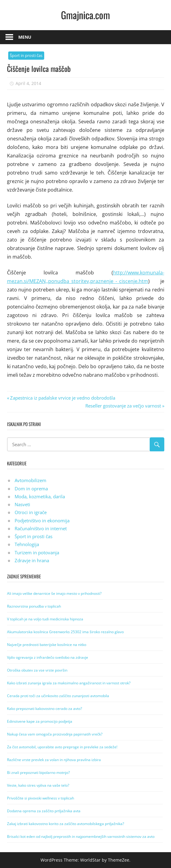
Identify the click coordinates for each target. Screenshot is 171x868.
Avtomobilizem (30, 480)
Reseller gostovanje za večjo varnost (123, 406)
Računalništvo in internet (41, 528)
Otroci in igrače (31, 512)
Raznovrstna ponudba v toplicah (34, 606)
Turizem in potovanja (37, 552)
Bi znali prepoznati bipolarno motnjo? (38, 773)
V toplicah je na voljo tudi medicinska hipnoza (45, 619)
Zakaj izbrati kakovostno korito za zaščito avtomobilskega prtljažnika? (66, 824)
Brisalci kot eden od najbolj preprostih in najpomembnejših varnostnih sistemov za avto (81, 836)
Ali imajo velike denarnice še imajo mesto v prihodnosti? (54, 593)
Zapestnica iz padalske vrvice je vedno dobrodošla (62, 398)
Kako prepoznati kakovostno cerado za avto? (45, 709)
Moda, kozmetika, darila (40, 496)
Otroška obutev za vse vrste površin (37, 670)
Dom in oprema (31, 489)
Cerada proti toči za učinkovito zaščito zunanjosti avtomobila (58, 696)
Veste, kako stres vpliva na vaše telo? (38, 785)
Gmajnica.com (85, 15)
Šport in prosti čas (26, 55)
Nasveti (22, 504)
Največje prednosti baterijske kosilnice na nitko (47, 645)
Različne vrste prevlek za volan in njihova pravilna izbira (54, 760)
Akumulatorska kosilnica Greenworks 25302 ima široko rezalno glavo (65, 632)
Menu (25, 37)
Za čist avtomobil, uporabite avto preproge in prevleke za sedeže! (62, 747)
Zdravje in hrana (32, 560)
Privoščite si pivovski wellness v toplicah (41, 798)
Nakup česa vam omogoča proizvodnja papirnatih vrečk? (55, 734)
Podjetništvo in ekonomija (42, 520)
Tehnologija (27, 544)
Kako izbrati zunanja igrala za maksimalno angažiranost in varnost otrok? (69, 683)
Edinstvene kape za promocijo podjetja (40, 721)
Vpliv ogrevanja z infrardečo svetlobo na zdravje (48, 657)
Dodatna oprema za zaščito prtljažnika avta (44, 811)
